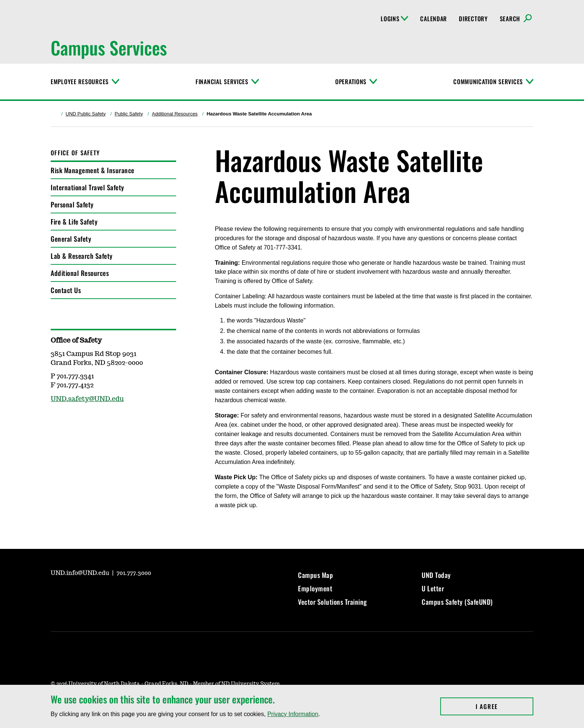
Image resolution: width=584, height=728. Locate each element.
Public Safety (129, 114)
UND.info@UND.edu (81, 573)
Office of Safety (75, 153)
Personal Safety (72, 204)
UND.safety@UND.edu (87, 399)
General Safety (71, 239)
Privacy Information (293, 714)
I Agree (504, 706)
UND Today (436, 575)
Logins (394, 19)
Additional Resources (175, 114)
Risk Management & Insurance (93, 170)
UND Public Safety (86, 114)
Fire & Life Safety (74, 222)
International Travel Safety (88, 187)
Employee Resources (80, 82)
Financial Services (222, 82)
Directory (473, 19)
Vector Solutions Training (333, 602)
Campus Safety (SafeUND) (457, 602)
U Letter (433, 588)
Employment (315, 588)
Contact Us (66, 290)
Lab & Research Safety (82, 256)
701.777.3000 (134, 573)
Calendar (434, 19)
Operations (351, 82)
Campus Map (315, 575)
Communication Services (488, 82)
